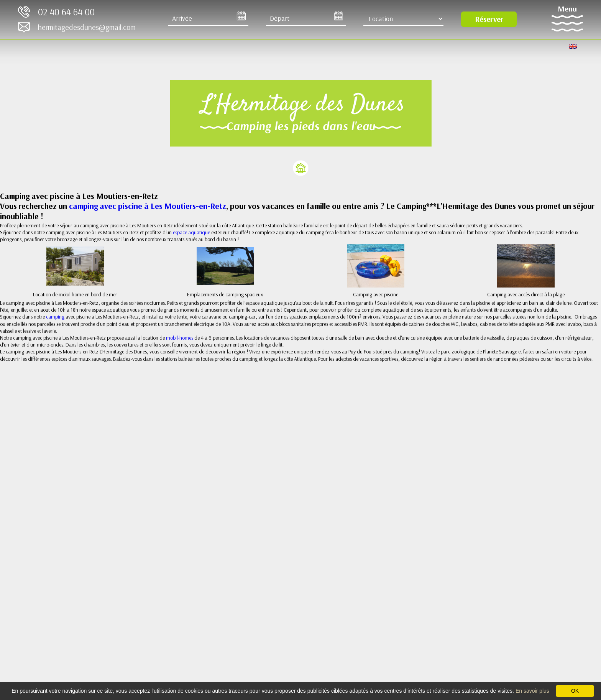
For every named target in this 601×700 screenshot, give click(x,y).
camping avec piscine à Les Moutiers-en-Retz (147, 206)
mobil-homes (180, 338)
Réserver (489, 19)
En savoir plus (532, 691)
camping (56, 317)
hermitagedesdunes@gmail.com (87, 27)
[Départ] (306, 19)
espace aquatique (192, 232)
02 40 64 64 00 (66, 12)
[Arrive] (208, 19)
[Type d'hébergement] (403, 19)
